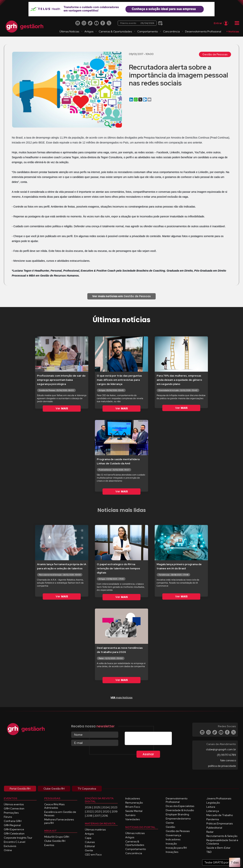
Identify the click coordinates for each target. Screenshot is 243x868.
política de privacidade (222, 766)
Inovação (171, 844)
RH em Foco (133, 807)
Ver (62, 408)
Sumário (130, 815)
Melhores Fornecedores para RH (59, 821)
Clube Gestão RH (55, 841)
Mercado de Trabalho (220, 815)
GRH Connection (14, 808)
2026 (88, 807)
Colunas (90, 842)
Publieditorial (214, 828)
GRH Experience (14, 829)
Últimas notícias (135, 833)
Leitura (211, 807)
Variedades (133, 819)
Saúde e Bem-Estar (218, 848)
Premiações (11, 813)
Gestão (170, 827)
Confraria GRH (13, 821)
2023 (114, 807)
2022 (90, 812)
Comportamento (148, 31)
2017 (97, 816)
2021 (98, 812)
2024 (105, 807)
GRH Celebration (14, 834)
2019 (115, 812)
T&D (209, 852)
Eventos (49, 845)
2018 (89, 816)
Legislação (213, 803)
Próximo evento (137, 23)
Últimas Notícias (69, 31)
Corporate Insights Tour (18, 838)
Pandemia (213, 819)
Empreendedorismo (178, 819)
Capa (88, 838)
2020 (106, 812)
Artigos (89, 31)
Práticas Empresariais (220, 823)
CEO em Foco (93, 855)
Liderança (213, 811)
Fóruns (8, 817)
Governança (173, 835)
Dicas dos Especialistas (180, 806)
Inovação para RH (176, 848)
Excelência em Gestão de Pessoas (60, 814)
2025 (97, 807)
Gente (89, 850)
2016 (105, 816)
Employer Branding (177, 814)
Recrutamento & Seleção (222, 836)
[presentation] (154, 739)
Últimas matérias (95, 830)
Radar (210, 832)
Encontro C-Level (15, 842)
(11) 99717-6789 (226, 755)
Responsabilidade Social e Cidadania (222, 842)
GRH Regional (12, 825)
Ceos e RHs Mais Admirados (54, 806)
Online (8, 850)
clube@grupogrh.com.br (221, 749)
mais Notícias (121, 698)
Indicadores (133, 798)
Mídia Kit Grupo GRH (57, 837)
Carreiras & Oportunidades (115, 31)
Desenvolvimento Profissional (203, 31)
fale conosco (228, 760)
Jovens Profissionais (219, 798)
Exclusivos (10, 846)
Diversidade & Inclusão (180, 810)
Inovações (172, 852)
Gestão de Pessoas (215, 54)
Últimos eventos (14, 804)
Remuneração (134, 803)
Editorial (90, 846)
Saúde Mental (134, 811)
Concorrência (171, 31)
